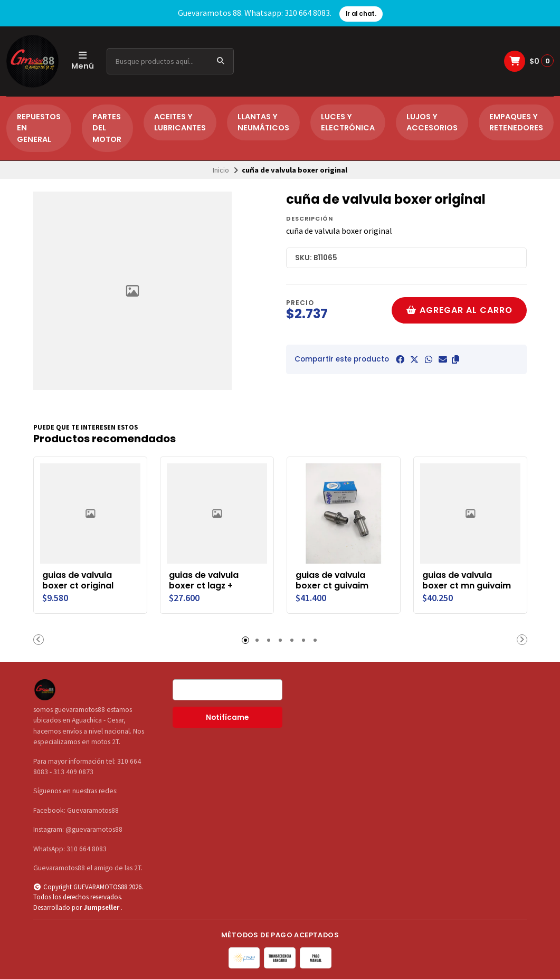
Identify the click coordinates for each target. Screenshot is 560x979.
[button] (455, 359)
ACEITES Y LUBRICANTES (180, 122)
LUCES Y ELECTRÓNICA (348, 122)
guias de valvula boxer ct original (78, 581)
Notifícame (227, 717)
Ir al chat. (361, 14)
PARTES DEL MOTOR (107, 128)
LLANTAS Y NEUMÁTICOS (263, 122)
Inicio (221, 170)
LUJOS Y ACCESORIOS (432, 122)
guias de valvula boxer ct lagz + (204, 581)
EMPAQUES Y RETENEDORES (516, 122)
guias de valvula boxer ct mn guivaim (467, 581)
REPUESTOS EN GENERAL (39, 128)
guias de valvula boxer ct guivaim (332, 581)
